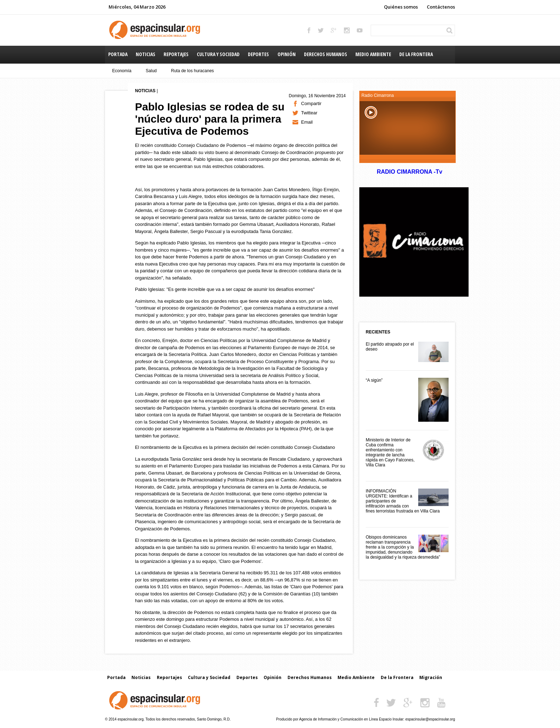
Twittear (309, 113)
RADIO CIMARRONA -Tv (409, 172)
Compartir (311, 103)
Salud (151, 71)
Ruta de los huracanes (192, 71)
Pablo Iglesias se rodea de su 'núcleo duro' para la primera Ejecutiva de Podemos (210, 119)
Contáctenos (441, 7)
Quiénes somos (401, 7)
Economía (122, 71)
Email (307, 122)
